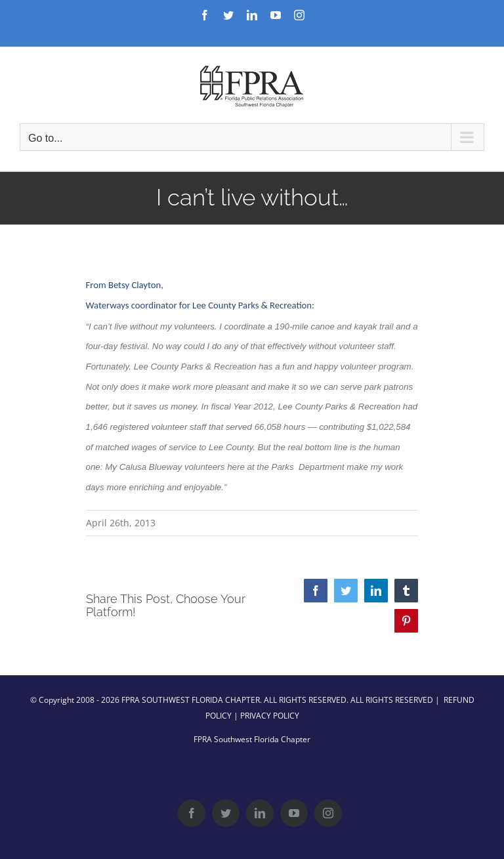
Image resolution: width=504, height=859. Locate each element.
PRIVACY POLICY (270, 716)
